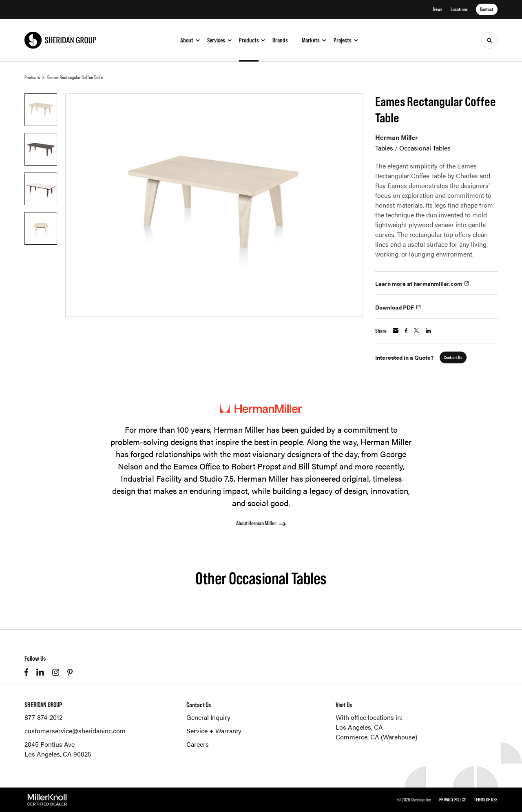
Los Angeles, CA (359, 727)
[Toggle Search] (489, 40)
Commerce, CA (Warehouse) (376, 737)
